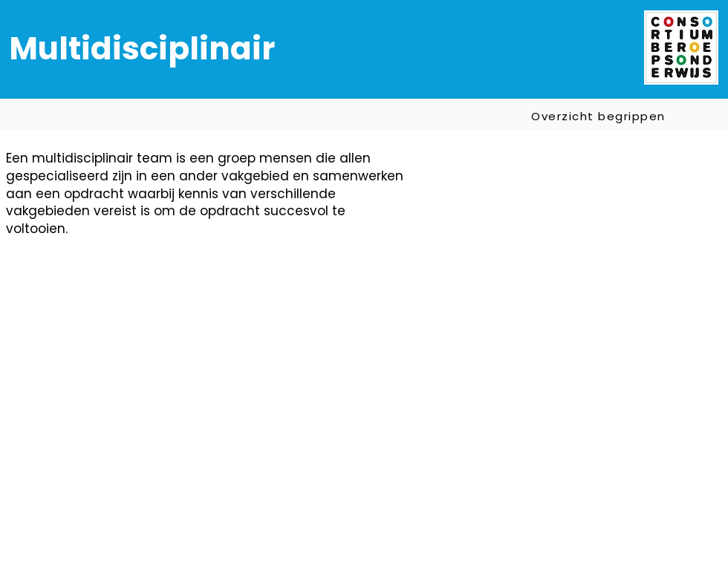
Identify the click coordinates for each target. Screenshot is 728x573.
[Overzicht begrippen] (600, 116)
